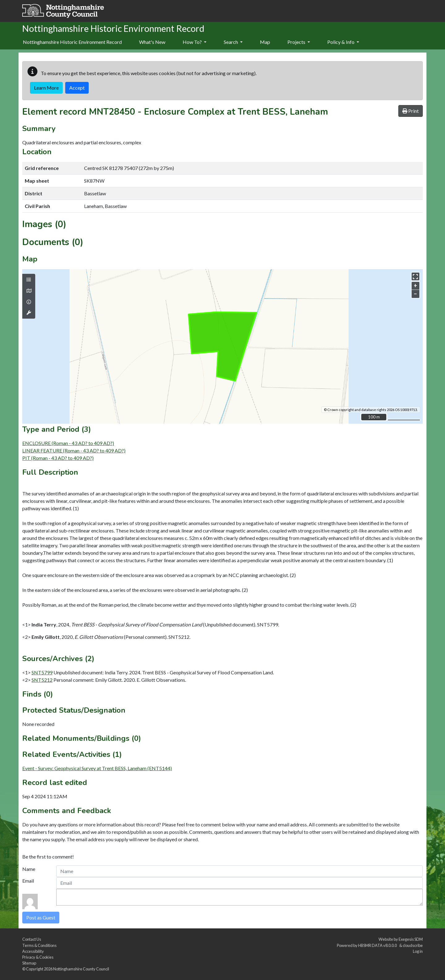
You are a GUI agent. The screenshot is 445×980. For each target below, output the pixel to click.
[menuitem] (152, 42)
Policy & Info (343, 42)
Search (233, 42)
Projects (299, 42)
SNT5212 (42, 680)
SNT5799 (42, 672)
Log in (418, 951)
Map (265, 42)
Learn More (46, 88)
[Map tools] (29, 313)
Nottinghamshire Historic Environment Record (72, 42)
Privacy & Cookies (38, 957)
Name (29, 869)
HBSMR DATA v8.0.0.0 (378, 945)
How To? (195, 42)
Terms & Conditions (39, 945)
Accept (77, 88)
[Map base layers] (29, 291)
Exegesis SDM (411, 939)
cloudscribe (413, 945)
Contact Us (32, 939)
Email (28, 881)
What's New (152, 42)
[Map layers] (29, 280)
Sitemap (29, 963)
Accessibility (33, 951)
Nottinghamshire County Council (81, 969)
